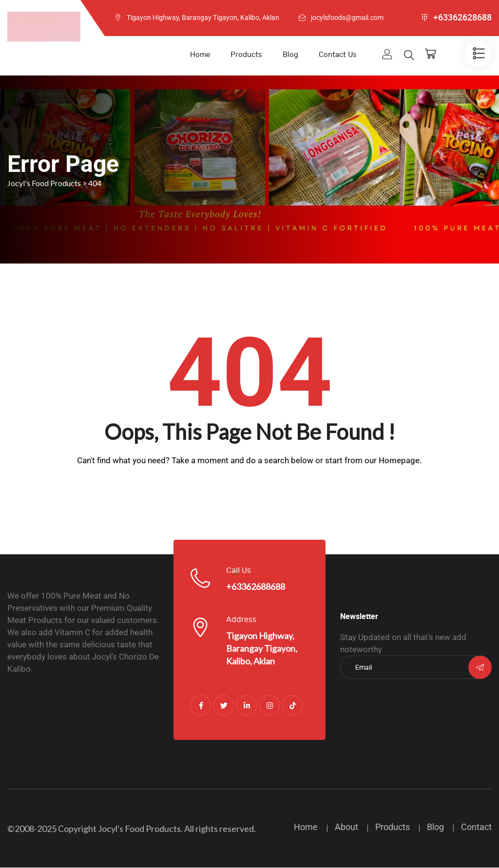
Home (200, 55)
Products (246, 55)
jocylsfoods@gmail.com (347, 18)
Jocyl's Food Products (139, 829)
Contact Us (338, 55)
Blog (290, 55)
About (346, 827)
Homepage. (400, 461)
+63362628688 (462, 18)
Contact (476, 827)
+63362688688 (256, 587)
